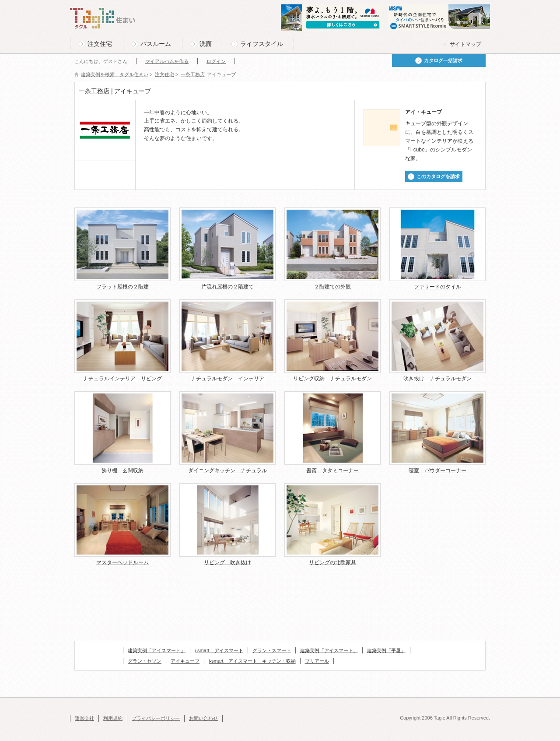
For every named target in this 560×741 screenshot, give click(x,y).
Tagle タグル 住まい (103, 18)
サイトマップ (465, 44)
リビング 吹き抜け (227, 562)
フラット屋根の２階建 (122, 287)
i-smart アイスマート (219, 650)
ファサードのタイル (437, 287)
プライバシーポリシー (156, 718)
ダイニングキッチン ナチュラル (227, 471)
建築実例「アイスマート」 (157, 650)
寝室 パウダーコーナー (437, 471)
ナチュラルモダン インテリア (227, 379)
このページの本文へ (92, 1)
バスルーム (156, 44)
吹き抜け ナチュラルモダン (437, 379)
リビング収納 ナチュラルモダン (332, 379)
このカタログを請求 (438, 176)
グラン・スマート (272, 650)
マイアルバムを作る (167, 61)
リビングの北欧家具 (332, 562)
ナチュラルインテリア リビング (122, 379)
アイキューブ (185, 661)
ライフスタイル (262, 44)
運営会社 (84, 718)
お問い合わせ (203, 718)
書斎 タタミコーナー (332, 471)
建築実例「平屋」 (386, 650)
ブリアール (317, 661)
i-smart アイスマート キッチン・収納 (252, 661)
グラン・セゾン (145, 661)
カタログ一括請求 (443, 60)
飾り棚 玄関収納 (122, 471)
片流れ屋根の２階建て (227, 287)
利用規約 (113, 718)
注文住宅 (100, 44)
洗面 (206, 44)
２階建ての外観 (332, 287)
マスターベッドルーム (122, 562)
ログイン (216, 61)
